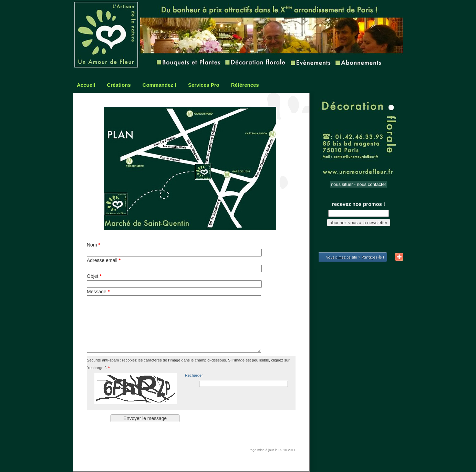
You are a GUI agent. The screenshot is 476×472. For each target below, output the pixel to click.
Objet (94, 276)
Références (245, 85)
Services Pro (204, 85)
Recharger (194, 375)
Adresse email (104, 260)
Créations (119, 85)
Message (98, 292)
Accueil (86, 85)
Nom (94, 245)
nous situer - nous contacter (359, 184)
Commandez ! (159, 85)
